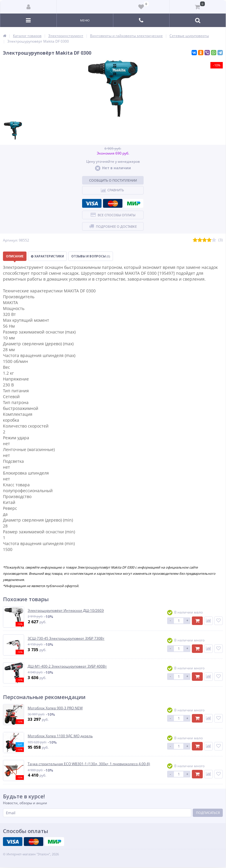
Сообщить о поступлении (113, 180)
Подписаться (208, 813)
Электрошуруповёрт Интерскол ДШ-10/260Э (66, 611)
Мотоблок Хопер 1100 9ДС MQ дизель (60, 736)
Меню (85, 20)
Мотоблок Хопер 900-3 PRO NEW (55, 708)
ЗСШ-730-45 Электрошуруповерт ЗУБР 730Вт (66, 639)
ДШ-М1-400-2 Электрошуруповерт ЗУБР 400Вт (67, 666)
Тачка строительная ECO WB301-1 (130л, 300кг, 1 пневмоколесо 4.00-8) (89, 764)
